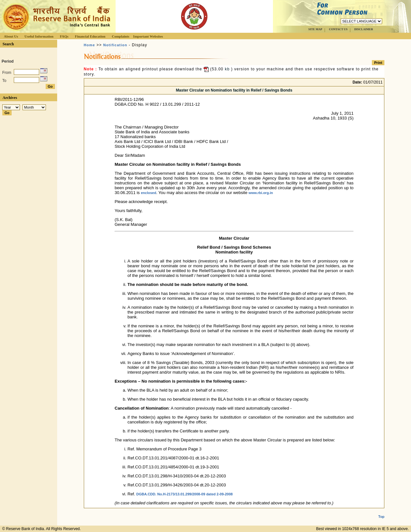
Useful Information (39, 36)
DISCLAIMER (364, 29)
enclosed (149, 193)
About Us (11, 36)
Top (381, 511)
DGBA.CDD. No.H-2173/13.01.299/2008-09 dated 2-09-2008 (184, 494)
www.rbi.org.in (261, 193)
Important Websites (148, 36)
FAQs (64, 36)
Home (89, 45)
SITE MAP (315, 29)
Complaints (120, 36)
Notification (115, 45)
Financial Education (90, 36)
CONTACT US (338, 29)
